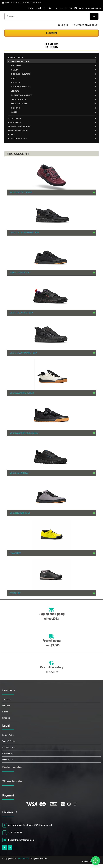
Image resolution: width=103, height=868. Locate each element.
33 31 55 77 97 (59, 8)
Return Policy (8, 757)
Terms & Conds (9, 745)
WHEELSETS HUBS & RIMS (21, 129)
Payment (12, 799)
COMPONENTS (16, 124)
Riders (5, 715)
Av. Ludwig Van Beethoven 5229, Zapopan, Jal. (27, 829)
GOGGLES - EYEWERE (21, 75)
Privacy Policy (8, 739)
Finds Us (6, 722)
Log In (63, 25)
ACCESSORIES (16, 120)
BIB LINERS (16, 66)
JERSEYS (15, 92)
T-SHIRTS (15, 109)
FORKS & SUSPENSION (20, 133)
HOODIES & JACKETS (21, 88)
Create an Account (86, 25)
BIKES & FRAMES (17, 58)
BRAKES (12, 137)
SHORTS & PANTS (19, 105)
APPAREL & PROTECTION (21, 62)
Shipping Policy (9, 751)
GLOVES (15, 71)
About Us (6, 703)
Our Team (6, 709)
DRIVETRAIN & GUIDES (20, 142)
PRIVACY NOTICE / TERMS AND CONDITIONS (22, 3)
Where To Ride (12, 785)
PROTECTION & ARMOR (22, 96)
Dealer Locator (12, 771)
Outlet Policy (8, 763)
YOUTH (14, 113)
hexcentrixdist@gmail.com (85, 8)
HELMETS (15, 83)
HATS (14, 79)
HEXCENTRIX (24, 862)
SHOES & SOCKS (18, 100)
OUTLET (51, 33)
